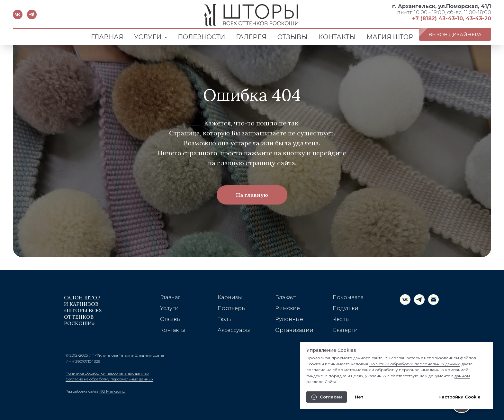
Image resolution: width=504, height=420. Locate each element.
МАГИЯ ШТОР (390, 37)
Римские (288, 308)
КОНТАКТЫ (337, 37)
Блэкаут (286, 297)
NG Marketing (112, 391)
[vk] (18, 18)
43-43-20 (478, 18)
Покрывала (348, 297)
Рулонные (289, 319)
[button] (455, 34)
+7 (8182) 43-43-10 (437, 18)
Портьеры (232, 308)
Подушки (346, 308)
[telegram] (32, 18)
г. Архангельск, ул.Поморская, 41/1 (442, 6)
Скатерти (345, 330)
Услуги (169, 308)
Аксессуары (234, 330)
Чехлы (341, 319)
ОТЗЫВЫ (292, 37)
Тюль (225, 319)
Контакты (173, 330)
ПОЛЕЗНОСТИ (201, 37)
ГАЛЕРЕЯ (251, 37)
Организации (294, 330)
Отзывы (171, 319)
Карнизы (230, 297)
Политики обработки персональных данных (414, 364)
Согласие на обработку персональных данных (109, 379)
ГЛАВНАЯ (107, 37)
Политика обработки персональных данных (107, 373)
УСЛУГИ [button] (148, 37)
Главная (171, 297)
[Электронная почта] (433, 303)
